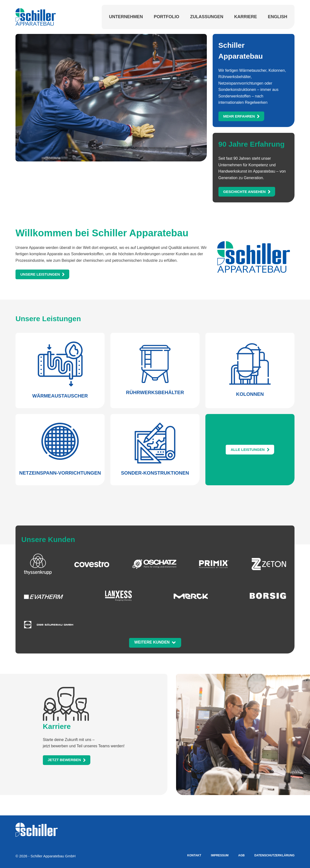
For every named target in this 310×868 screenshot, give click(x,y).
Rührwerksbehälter (155, 392)
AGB (242, 855)
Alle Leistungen (248, 450)
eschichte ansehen (244, 192)
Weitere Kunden (152, 642)
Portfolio (167, 17)
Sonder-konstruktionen (155, 473)
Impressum (220, 855)
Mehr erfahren (239, 116)
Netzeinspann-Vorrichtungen (60, 473)
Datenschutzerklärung (274, 855)
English (278, 17)
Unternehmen (126, 17)
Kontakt (194, 855)
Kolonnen (250, 394)
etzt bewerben (64, 760)
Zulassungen (207, 17)
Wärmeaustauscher (60, 396)
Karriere (246, 17)
